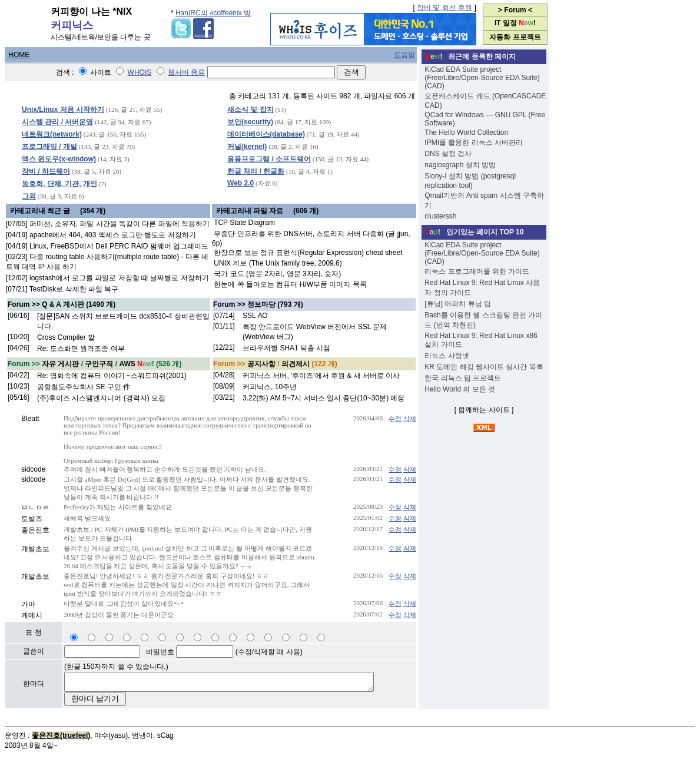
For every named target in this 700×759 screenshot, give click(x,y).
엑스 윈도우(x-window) (59, 159)
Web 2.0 (240, 183)
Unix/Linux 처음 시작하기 (63, 110)
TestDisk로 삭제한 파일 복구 (74, 289)
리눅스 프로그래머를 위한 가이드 (477, 271)
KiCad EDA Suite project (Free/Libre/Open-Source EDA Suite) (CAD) (482, 78)
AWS (127, 364)
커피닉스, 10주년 (270, 387)
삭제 (410, 419)
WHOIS (140, 72)
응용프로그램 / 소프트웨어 (269, 159)
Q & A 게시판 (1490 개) (79, 304)
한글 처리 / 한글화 (256, 171)
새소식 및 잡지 (251, 110)
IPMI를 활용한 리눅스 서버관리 (474, 142)
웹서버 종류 (186, 72)
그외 (29, 196)
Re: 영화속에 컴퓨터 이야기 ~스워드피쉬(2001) (112, 376)
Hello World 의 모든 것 (460, 389)
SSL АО (255, 316)
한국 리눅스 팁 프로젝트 (463, 378)
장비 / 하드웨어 (46, 171)
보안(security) (250, 122)
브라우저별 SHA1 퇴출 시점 (286, 348)
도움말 (404, 55)
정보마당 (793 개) (275, 304)
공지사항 (261, 364)
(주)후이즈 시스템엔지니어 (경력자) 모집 (101, 398)
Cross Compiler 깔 (66, 337)
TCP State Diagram (244, 223)
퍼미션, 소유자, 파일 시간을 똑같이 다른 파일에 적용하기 (120, 224)
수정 (395, 419)
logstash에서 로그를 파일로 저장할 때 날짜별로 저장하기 (119, 278)
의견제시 (296, 364)
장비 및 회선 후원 (444, 8)
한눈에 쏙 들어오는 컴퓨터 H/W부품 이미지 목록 (290, 284)
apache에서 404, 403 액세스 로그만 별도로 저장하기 (113, 235)
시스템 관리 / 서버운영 (57, 122)
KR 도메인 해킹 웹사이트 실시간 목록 (484, 367)
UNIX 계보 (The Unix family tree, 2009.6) (278, 263)
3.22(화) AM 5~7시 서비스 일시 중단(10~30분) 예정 (324, 398)
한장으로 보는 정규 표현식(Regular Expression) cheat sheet (308, 253)
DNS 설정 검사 (448, 154)
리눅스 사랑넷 (447, 356)
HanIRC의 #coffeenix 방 (213, 13)
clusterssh (440, 216)
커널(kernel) (247, 147)
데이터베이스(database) (266, 134)
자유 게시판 (60, 364)
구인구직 (99, 364)
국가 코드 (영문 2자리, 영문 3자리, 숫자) (277, 274)
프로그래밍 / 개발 (49, 147)
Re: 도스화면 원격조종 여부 (81, 349)
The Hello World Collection (466, 132)
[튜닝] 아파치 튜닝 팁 (458, 304)
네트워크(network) (52, 134)
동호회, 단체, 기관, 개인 (59, 184)
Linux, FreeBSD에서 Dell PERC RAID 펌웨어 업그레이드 (119, 246)
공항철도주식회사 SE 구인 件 (84, 387)
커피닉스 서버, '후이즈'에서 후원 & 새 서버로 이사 (321, 376)
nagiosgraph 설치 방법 (460, 165)
